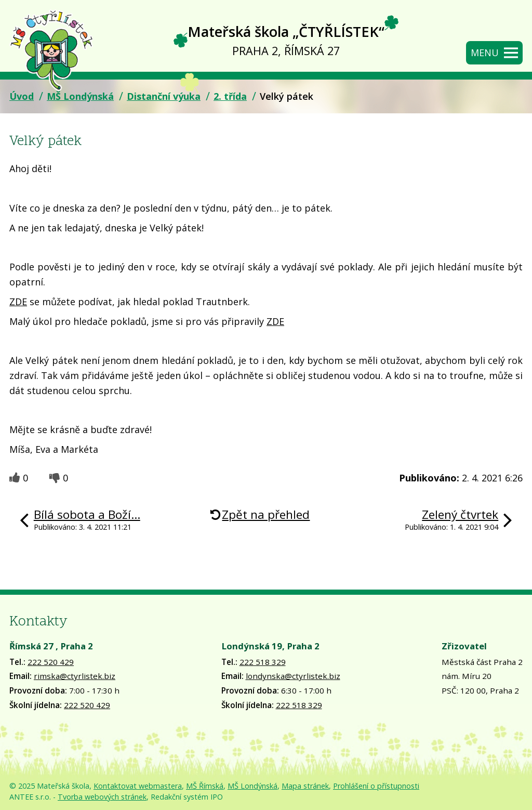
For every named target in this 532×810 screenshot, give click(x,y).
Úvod (22, 96)
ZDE (18, 302)
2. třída (230, 96)
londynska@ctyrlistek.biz (293, 676)
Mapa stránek (305, 786)
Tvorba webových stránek (102, 797)
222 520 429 (51, 662)
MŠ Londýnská (80, 96)
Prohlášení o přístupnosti (376, 786)
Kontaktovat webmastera (138, 786)
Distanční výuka (164, 96)
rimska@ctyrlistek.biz (75, 676)
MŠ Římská (205, 786)
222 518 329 (263, 662)
